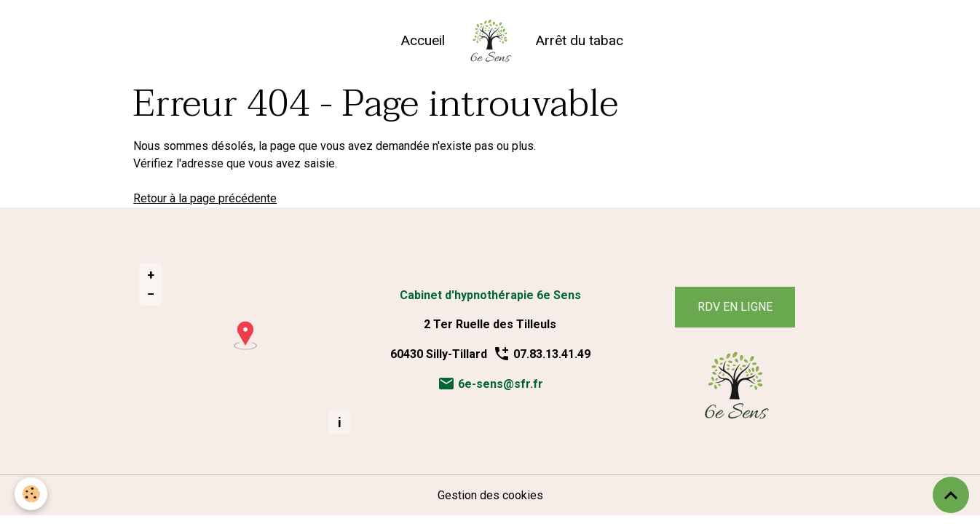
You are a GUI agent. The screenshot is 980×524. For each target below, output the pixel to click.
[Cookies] (31, 494)
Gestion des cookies (490, 495)
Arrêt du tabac (579, 40)
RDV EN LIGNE (735, 307)
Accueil (423, 40)
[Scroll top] (951, 495)
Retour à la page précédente (205, 198)
